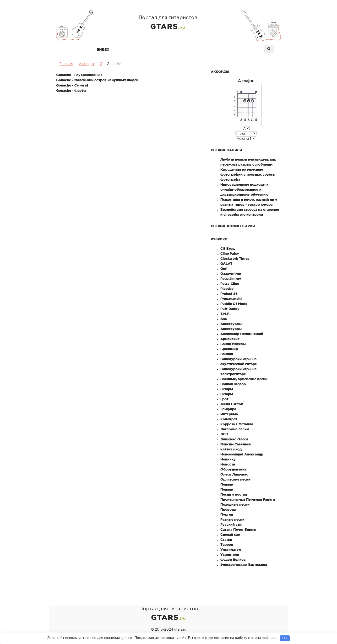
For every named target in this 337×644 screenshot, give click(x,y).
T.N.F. (225, 314)
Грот (224, 399)
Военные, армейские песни (244, 379)
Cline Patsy (230, 254)
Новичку (228, 459)
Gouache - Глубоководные (79, 75)
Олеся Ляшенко (234, 474)
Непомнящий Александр (242, 454)
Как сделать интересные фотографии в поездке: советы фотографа (248, 174)
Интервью (229, 414)
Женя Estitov (232, 404)
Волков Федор (233, 384)
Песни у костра (234, 494)
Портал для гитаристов (168, 23)
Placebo (227, 289)
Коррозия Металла (237, 424)
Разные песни (232, 520)
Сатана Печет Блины (238, 530)
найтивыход (231, 449)
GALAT (226, 264)
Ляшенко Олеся (234, 439)
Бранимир (229, 349)
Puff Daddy (230, 309)
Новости (228, 464)
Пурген (227, 514)
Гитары (227, 389)
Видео (103, 49)
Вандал (227, 354)
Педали (227, 484)
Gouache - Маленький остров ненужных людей (97, 80)
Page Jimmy (231, 279)
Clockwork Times (235, 259)
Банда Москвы (233, 344)
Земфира (228, 409)
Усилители (230, 555)
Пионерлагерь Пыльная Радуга (248, 499)
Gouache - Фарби (71, 91)
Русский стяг (232, 525)
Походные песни (235, 504)
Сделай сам (230, 535)
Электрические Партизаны (244, 565)
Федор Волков (233, 560)
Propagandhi (231, 299)
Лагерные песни (235, 429)
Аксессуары (231, 324)
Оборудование (233, 469)
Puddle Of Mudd (234, 304)
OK (285, 638)
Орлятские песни (235, 479)
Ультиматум (231, 550)
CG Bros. (228, 249)
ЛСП (224, 434)
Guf (223, 269)
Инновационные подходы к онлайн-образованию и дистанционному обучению (245, 189)
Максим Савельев (236, 444)
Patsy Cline (230, 284)
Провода (228, 509)
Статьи (226, 540)
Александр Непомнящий (242, 334)
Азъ (224, 319)
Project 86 (229, 294)
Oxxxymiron (231, 274)
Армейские (230, 339)
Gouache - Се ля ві (72, 85)
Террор (227, 545)
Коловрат (229, 419)
